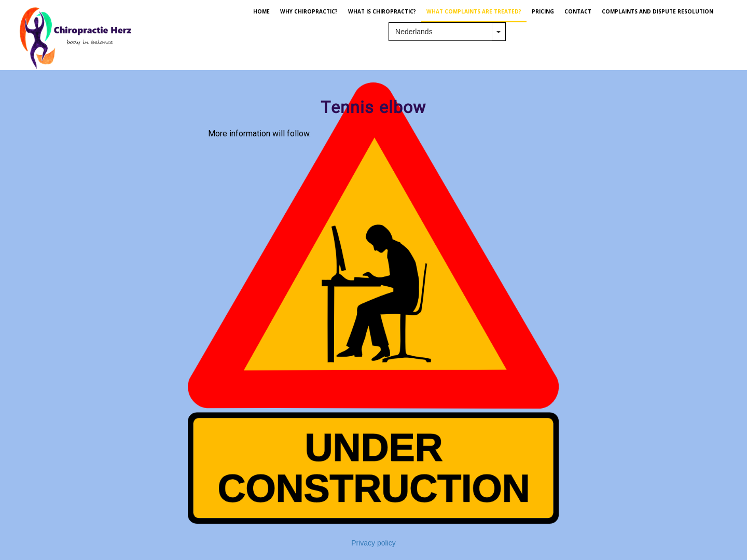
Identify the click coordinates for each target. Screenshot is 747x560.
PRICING (543, 11)
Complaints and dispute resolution (658, 11)
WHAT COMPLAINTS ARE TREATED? (474, 11)
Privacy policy (374, 543)
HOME (261, 11)
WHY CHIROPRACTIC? (309, 11)
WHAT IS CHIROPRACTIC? (382, 11)
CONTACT (578, 11)
